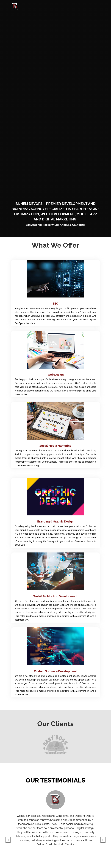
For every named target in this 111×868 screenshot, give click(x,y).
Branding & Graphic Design (55, 521)
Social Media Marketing (55, 446)
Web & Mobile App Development (55, 596)
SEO (55, 304)
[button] (8, 840)
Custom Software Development (55, 671)
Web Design (55, 375)
